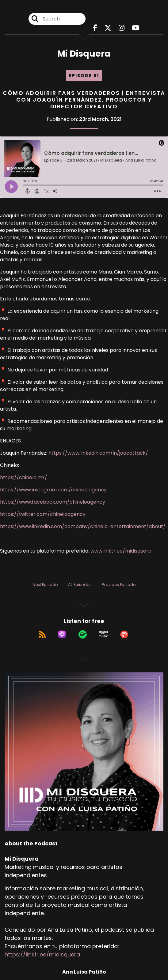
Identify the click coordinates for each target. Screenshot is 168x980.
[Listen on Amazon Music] (103, 634)
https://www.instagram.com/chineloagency (53, 490)
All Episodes (80, 585)
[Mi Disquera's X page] (108, 28)
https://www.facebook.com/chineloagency (53, 502)
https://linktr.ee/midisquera (42, 954)
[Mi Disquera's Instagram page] (122, 28)
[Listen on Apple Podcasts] (62, 634)
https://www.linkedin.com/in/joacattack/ (98, 453)
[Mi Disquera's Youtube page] (136, 28)
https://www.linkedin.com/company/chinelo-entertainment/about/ (83, 526)
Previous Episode (119, 585)
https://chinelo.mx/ (24, 477)
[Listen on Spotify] (83, 634)
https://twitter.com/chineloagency (43, 514)
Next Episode (45, 585)
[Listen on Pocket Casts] (124, 634)
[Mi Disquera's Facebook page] (95, 28)
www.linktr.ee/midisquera (121, 551)
